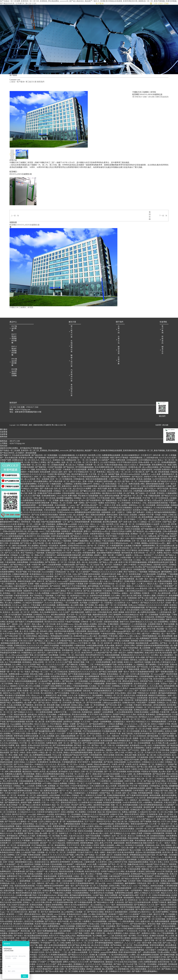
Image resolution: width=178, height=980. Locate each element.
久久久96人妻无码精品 (54, 610)
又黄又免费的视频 (53, 539)
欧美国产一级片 (118, 546)
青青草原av (102, 479)
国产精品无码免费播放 (30, 615)
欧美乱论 (7, 620)
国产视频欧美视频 (168, 962)
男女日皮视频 (169, 631)
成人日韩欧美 (35, 855)
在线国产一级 (42, 879)
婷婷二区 (38, 484)
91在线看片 (36, 574)
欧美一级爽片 (100, 860)
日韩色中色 (153, 598)
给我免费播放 (166, 534)
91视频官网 (105, 724)
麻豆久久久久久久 (81, 798)
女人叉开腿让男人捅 (160, 750)
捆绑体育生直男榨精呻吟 (121, 484)
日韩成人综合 (54, 905)
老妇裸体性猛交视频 (102, 812)
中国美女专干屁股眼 (150, 779)
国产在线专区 (55, 593)
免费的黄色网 (77, 539)
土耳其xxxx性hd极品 (35, 886)
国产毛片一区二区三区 (14, 786)
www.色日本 (62, 503)
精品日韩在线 (172, 781)
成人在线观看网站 (161, 629)
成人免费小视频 (77, 612)
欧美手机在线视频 (87, 655)
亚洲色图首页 (43, 769)
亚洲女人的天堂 (153, 834)
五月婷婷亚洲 (152, 822)
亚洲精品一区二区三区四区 (85, 505)
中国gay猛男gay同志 (68, 943)
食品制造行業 (72, 397)
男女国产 (78, 658)
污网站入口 (37, 567)
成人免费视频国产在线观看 (147, 646)
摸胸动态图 (53, 765)
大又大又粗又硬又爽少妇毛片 (120, 517)
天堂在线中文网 (122, 898)
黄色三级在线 (127, 741)
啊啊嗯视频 (11, 715)
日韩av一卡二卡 (85, 605)
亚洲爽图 (152, 710)
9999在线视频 (115, 727)
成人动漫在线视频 (7, 898)
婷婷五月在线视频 (133, 536)
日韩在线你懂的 (7, 936)
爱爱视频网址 (157, 677)
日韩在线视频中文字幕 (147, 489)
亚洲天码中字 (153, 696)
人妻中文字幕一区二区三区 (123, 874)
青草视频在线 (68, 658)
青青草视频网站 (71, 758)
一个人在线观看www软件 (40, 686)
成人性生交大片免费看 (82, 496)
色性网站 (35, 620)
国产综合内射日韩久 (138, 931)
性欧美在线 (94, 700)
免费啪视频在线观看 (92, 617)
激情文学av (8, 700)
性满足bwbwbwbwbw (66, 520)
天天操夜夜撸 (143, 765)
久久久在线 (24, 805)
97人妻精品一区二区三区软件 (150, 529)
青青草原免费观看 (64, 898)
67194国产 (85, 517)
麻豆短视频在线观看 (88, 746)
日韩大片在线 (168, 565)
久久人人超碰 (154, 691)
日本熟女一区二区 (74, 524)
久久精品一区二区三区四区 (145, 567)
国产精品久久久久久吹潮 (44, 636)
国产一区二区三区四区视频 (159, 758)
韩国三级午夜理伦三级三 (10, 686)
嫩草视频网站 (167, 579)
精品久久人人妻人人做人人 (100, 589)
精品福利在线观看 (80, 898)
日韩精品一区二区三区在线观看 (148, 715)
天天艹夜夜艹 (11, 527)
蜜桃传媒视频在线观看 (155, 491)
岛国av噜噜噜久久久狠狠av (61, 693)
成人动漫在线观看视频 (90, 696)
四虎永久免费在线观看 (74, 727)
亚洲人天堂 (124, 815)
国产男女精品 (163, 543)
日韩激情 (4, 805)
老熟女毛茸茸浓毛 (132, 822)
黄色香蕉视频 (164, 479)
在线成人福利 (57, 479)
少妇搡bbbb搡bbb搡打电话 (26, 903)
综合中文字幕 (71, 914)
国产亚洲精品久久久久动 (42, 748)
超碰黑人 (98, 562)
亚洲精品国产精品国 (164, 624)
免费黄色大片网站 (163, 655)
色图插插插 (106, 520)
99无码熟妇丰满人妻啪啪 (33, 836)
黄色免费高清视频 (164, 708)
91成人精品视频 (86, 855)
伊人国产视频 (129, 501)
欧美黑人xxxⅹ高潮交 (87, 979)
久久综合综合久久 (47, 598)
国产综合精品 (156, 746)
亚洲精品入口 (161, 772)
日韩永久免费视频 (132, 534)
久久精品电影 (103, 893)
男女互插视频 (150, 608)
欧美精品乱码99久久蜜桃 (85, 601)
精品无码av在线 (83, 501)
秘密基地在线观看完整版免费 (38, 510)
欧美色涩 (11, 705)
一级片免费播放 (135, 601)
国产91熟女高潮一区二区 (59, 489)
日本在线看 (67, 710)
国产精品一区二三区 (105, 558)
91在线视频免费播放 (97, 689)
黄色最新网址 (60, 853)
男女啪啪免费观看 (16, 577)
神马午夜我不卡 (84, 769)
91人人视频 (114, 615)
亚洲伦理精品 (32, 643)
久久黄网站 (64, 767)
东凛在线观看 (65, 955)
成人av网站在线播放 (151, 474)
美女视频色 (103, 643)
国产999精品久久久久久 (89, 565)
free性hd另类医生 (164, 762)
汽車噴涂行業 (72, 383)
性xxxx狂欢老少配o (15, 646)
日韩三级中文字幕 (21, 617)
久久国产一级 (112, 824)
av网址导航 (13, 805)
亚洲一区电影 (88, 489)
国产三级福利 (104, 567)
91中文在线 (119, 969)
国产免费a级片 (139, 520)
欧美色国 (152, 708)
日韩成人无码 (120, 558)
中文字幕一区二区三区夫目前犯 (32, 750)
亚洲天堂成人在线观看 (128, 522)
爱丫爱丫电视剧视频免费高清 (72, 829)
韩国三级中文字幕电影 (119, 465)
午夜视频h (26, 848)
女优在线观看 (34, 850)
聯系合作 (140, 6)
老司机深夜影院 (121, 474)
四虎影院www (46, 655)
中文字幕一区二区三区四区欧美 (156, 505)
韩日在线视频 (116, 791)
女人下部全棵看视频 (13, 670)
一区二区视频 (53, 508)
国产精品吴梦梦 (159, 781)
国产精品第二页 (79, 710)
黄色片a (144, 914)
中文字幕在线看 (104, 505)
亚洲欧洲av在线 (129, 710)
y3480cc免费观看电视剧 (38, 627)
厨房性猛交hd (93, 477)
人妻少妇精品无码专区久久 (25, 558)
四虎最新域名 (87, 719)
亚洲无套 (169, 879)
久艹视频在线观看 (132, 677)
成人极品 (168, 865)
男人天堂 (75, 955)
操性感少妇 (33, 722)
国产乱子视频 (61, 948)
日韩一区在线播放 (108, 934)
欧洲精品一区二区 (147, 772)
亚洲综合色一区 (59, 867)
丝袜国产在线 (96, 867)
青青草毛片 (40, 979)
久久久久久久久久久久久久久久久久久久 (40, 520)
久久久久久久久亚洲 (168, 465)
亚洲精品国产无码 (138, 817)
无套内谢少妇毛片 (161, 572)
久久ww (19, 684)
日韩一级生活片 (120, 660)
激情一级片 (70, 893)
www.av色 (130, 574)
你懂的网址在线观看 (90, 777)
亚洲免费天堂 (127, 577)
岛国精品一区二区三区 (114, 703)
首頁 (61, 6)
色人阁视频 (19, 841)
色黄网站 (63, 553)
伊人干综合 (88, 836)
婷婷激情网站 (75, 527)
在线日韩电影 (55, 803)
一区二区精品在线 (147, 624)
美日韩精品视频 (44, 558)
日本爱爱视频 (83, 717)
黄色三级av (116, 655)
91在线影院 (108, 598)
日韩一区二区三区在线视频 (92, 779)
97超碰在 (158, 593)
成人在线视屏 (79, 522)
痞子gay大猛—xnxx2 (36, 539)
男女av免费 (33, 596)
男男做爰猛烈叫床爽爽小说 (62, 643)
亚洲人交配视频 (27, 784)
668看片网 (60, 886)
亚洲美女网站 (32, 964)
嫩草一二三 (172, 551)
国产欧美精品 (165, 474)
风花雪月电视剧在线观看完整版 (48, 931)
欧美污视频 (63, 703)
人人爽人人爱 (102, 979)
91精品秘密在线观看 (92, 641)
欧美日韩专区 (131, 620)
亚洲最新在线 (108, 717)
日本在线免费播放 (37, 570)
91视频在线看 (55, 491)
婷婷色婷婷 (50, 515)
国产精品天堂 (76, 750)
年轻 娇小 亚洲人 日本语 (159, 869)
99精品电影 (29, 736)
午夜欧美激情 (34, 479)
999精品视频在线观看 (14, 598)
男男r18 (67, 912)
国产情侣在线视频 (94, 710)
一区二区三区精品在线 (152, 565)
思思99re (139, 860)
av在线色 (31, 793)
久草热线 (28, 577)
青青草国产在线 (64, 482)
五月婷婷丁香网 (135, 888)
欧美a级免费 (45, 479)
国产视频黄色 (28, 712)
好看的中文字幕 (60, 719)
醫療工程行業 (72, 368)
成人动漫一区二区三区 (21, 620)
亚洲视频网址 (118, 807)
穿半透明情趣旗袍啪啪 (85, 474)
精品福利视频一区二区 (117, 605)
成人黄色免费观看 (146, 524)
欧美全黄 (28, 941)
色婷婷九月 (94, 534)
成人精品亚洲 (164, 741)
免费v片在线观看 (107, 853)
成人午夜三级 (75, 929)
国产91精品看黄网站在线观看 (21, 798)
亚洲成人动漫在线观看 (115, 677)
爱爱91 (143, 822)
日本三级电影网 (39, 577)
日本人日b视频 (34, 693)
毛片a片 (30, 498)
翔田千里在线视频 (93, 843)
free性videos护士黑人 (119, 796)
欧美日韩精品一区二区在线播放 (118, 510)
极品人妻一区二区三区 (114, 527)
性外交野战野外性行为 (34, 608)
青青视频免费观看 (23, 665)
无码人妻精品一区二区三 (63, 724)
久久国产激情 (23, 715)
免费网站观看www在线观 (67, 532)
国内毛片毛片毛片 (75, 617)
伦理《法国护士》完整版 (122, 520)
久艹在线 (104, 515)
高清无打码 (29, 929)
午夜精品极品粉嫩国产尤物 (106, 672)
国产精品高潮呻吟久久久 (71, 777)
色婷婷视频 (82, 815)
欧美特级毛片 (117, 567)
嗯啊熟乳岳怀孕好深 (134, 955)
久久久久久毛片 (154, 976)
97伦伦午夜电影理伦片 (80, 793)
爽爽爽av (145, 551)
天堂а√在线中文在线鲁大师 (18, 912)
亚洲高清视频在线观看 (73, 715)
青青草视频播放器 (150, 643)
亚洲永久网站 (130, 653)
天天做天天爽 (72, 741)
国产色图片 (20, 629)
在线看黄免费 (142, 703)
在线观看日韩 (123, 793)
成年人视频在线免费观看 (35, 494)
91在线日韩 (85, 867)
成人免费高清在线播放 (99, 586)
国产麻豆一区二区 (76, 515)
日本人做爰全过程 (97, 793)
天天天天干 (94, 708)
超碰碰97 (21, 510)
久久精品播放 (119, 598)
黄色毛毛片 (106, 617)
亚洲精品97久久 (85, 703)
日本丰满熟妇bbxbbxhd (148, 467)
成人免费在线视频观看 (163, 589)
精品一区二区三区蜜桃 (44, 565)
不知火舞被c (52, 722)
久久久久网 (166, 532)
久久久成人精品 (156, 693)
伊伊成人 (92, 558)
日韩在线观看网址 (148, 748)
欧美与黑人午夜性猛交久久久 (164, 670)
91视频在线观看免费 (21, 582)
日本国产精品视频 (55, 474)
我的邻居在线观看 (66, 879)
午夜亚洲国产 (169, 593)
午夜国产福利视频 (57, 857)
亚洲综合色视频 (36, 912)
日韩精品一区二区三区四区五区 (66, 498)
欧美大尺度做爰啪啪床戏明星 (24, 513)
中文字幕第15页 (85, 650)
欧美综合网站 (28, 731)
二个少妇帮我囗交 (104, 788)
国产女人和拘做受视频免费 (79, 529)
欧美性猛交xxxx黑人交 (102, 539)
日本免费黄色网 (19, 879)
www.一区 (137, 893)
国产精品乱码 (139, 539)
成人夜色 (76, 765)
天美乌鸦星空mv (82, 574)
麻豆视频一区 (35, 919)
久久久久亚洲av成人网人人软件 (96, 841)
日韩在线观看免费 (115, 905)
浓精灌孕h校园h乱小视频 (100, 541)
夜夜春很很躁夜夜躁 (81, 586)
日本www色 (163, 817)
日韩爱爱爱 (72, 860)
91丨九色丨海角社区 (111, 743)
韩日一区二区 (84, 807)
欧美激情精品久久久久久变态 (42, 582)
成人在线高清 (21, 591)
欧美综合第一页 (117, 774)
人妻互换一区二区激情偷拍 (44, 532)
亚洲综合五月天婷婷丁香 (96, 803)
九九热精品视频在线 (67, 463)
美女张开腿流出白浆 (80, 482)
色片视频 (84, 610)
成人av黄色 (78, 648)
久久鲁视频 (40, 646)
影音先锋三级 (40, 712)
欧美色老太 (137, 510)
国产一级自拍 (12, 631)
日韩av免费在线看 (118, 467)
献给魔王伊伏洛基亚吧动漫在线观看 (162, 848)
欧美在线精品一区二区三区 (117, 491)
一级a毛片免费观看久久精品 (66, 895)
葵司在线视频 (99, 874)
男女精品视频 (39, 605)
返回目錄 (89, 219)
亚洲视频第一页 (80, 888)
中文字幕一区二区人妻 (98, 482)
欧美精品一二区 (10, 601)
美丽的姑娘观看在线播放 (138, 869)
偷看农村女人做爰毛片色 (72, 494)
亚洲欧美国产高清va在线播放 (49, 501)
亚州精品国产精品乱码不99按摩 (126, 767)
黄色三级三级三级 (125, 755)
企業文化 (118, 347)
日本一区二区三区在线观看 (98, 551)
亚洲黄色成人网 (135, 474)
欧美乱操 (141, 722)
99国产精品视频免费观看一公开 (54, 529)
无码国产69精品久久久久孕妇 (129, 641)
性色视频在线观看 (112, 914)
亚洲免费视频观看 (169, 470)
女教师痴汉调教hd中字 (83, 491)
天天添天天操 (43, 491)
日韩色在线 (142, 891)
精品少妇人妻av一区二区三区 (119, 479)
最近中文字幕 (14, 615)
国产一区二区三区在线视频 (116, 612)
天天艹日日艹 (90, 829)
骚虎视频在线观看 (34, 807)
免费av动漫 (64, 508)
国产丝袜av (31, 879)
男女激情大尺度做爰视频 (88, 503)
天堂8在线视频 (50, 517)
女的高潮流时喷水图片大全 (34, 515)
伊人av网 (117, 715)
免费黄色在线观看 (42, 784)
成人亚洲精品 (96, 548)
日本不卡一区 (146, 903)
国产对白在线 (111, 712)
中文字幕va (66, 803)
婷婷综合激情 (112, 522)
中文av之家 (57, 762)
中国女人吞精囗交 (169, 522)
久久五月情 (86, 729)
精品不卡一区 (6, 553)
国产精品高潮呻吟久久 (98, 731)
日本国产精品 (62, 546)
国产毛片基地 (41, 548)
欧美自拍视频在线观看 (9, 791)
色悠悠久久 (104, 565)
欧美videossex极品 (65, 972)
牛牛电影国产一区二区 (93, 715)
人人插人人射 (21, 891)
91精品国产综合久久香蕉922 (62, 601)
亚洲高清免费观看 (104, 670)
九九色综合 (160, 562)
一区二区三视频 (23, 634)
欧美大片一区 (167, 831)
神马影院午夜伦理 (109, 582)
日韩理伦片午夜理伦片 (84, 691)
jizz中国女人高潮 (17, 758)
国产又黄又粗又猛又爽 (42, 724)
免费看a (160, 560)
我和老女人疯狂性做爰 (23, 536)
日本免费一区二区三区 (156, 541)
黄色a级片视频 (131, 762)
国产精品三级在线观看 (108, 679)
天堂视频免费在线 (69, 769)
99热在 (23, 760)
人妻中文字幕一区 (54, 660)
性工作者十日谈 (65, 496)
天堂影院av (116, 601)
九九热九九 (40, 846)
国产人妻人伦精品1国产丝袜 (157, 798)
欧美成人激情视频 (144, 486)
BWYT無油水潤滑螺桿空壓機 (14, 346)
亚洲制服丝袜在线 (164, 722)
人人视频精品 (67, 491)
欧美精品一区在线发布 (49, 553)
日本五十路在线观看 (95, 555)
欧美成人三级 (147, 738)
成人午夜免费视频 (53, 646)
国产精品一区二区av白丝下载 (123, 658)
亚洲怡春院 (170, 674)
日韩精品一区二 (20, 793)
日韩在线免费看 (69, 501)
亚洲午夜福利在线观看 (60, 543)
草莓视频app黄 (154, 579)
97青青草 (108, 807)
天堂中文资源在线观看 (107, 746)
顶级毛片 (54, 784)
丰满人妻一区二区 (127, 532)
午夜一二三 (90, 670)
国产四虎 (59, 715)
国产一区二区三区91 (140, 639)
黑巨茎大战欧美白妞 (156, 634)
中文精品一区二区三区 (135, 760)
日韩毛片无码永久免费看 (122, 539)
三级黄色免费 (89, 869)
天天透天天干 (147, 463)
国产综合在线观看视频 (152, 574)
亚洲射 (86, 541)
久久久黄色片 (123, 696)
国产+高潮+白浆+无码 (49, 496)
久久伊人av (17, 612)
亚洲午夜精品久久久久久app (142, 629)
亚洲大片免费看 (166, 591)
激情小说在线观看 (20, 553)
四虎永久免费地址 (92, 686)
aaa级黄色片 (81, 551)
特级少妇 (87, 658)
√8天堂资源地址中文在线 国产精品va (121, 705)
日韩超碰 (14, 562)
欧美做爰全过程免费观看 (166, 748)
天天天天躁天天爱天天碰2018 (35, 555)
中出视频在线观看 (109, 738)
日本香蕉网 (72, 717)
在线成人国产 (155, 717)
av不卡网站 (47, 791)
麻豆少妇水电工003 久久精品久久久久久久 (127, 608)
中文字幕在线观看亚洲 (92, 738)
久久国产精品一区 (26, 562)
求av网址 (139, 574)
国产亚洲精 (89, 612)
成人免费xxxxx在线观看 (78, 960)
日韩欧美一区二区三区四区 (92, 629)
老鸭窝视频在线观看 (99, 517)
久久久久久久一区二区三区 (136, 543)
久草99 (96, 855)
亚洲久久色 (128, 498)
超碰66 (125, 601)
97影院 (49, 834)
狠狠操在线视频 (39, 924)
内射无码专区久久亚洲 (76, 834)
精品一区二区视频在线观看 (54, 472)
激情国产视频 (26, 810)
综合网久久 (114, 565)
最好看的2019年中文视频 (112, 501)
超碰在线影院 (147, 477)
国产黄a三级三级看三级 (27, 501)
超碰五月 (46, 862)
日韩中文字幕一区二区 (134, 788)
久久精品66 (27, 610)
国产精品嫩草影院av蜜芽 (45, 738)
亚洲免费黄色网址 (49, 503)
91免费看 (5, 893)
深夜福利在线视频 (111, 629)
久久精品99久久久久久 (144, 593)
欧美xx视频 (140, 665)
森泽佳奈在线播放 (169, 803)
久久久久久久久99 (108, 888)
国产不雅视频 (146, 829)
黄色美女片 (109, 919)
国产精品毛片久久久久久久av (75, 907)
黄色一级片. (47, 777)
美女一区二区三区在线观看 (98, 465)
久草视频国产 (90, 705)
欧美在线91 (19, 929)
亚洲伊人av (43, 596)
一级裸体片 (150, 824)
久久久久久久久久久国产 (56, 672)
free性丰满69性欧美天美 (162, 486)
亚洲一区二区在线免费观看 (140, 750)
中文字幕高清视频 (79, 593)
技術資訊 (113, 6)
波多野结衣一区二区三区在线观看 (121, 917)
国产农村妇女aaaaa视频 (109, 708)
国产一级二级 (152, 479)
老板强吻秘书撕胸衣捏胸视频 (109, 560)
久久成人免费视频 (42, 601)
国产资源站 (166, 976)
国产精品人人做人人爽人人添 (47, 648)
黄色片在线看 (122, 627)
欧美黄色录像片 (136, 582)
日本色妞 (72, 570)
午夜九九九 (75, 700)
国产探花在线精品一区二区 (98, 741)
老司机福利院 (169, 693)
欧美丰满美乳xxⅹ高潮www (164, 686)
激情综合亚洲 (55, 919)
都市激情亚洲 (127, 560)
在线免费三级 (33, 746)
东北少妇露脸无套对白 (49, 620)
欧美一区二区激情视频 (149, 622)
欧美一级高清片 (65, 765)
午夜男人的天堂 (118, 772)
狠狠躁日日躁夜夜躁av (158, 703)
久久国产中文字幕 (102, 876)
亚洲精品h (161, 710)
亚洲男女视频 (166, 546)
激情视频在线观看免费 (10, 650)
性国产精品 (89, 974)
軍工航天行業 (31, 82)
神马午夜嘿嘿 (97, 938)
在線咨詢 (164, 97)
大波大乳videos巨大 (112, 577)
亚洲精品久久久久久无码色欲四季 (66, 677)
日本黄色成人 (116, 786)
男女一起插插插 (43, 486)
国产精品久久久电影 (27, 843)
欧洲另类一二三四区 (15, 922)
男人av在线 (170, 943)
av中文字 (35, 665)
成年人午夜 (120, 760)
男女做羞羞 (73, 565)
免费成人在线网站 (90, 631)
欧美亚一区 (57, 710)
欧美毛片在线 (130, 703)
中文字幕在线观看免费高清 (88, 484)
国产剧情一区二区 (119, 617)
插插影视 (161, 608)
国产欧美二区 (9, 667)
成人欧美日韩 (11, 817)
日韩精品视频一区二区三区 (129, 494)
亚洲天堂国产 (169, 508)
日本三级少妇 (105, 948)
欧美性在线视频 (146, 648)
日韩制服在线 (79, 486)
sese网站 (133, 962)
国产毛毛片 (98, 836)
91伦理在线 (99, 577)
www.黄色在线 (141, 596)
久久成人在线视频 (14, 696)
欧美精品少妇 (132, 724)
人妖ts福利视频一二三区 (116, 574)
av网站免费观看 (70, 734)
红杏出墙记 (162, 876)
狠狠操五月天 (51, 703)
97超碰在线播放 (160, 753)
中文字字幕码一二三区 (133, 527)
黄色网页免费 (149, 815)
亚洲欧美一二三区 (150, 601)
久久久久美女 (84, 532)
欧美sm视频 (110, 653)
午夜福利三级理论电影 (104, 489)
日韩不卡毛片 (105, 639)
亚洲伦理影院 (102, 922)
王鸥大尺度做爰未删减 (59, 807)
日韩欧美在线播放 (48, 534)
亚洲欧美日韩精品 (62, 964)
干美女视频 (36, 612)
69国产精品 (167, 529)
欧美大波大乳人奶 (124, 746)
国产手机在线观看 (51, 608)
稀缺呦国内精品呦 (107, 831)
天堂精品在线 (134, 829)
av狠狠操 (142, 522)
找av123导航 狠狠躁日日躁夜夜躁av (154, 846)
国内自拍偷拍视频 (21, 774)
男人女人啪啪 (128, 791)
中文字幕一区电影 (154, 522)
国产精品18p (149, 788)
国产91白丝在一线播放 (95, 510)
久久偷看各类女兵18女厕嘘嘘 (65, 748)
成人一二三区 (42, 524)
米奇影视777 (113, 922)
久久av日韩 (5, 524)
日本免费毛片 (118, 589)
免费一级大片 (124, 679)
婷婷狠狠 (50, 584)
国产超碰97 (107, 867)
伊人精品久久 (29, 684)
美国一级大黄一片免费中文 (114, 562)
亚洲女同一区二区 (129, 693)
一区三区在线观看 (72, 610)
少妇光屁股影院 (63, 517)
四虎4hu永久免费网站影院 (58, 650)
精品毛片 (168, 560)
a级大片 (110, 862)
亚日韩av (35, 470)
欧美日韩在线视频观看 (58, 953)
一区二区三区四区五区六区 (17, 919)
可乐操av (40, 893)
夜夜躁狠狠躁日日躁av (115, 536)
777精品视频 (172, 582)
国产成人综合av (45, 710)
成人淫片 (118, 489)
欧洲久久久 (129, 670)
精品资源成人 (44, 643)
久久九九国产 (65, 620)
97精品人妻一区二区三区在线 (112, 534)
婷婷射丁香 (145, 677)
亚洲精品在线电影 (141, 717)
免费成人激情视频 (25, 527)
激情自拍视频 (145, 472)
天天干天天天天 (73, 853)
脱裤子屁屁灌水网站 (163, 967)
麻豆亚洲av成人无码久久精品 (160, 548)
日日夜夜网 (73, 546)
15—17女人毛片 (53, 810)
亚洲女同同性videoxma (77, 553)
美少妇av (82, 508)
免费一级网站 (79, 510)
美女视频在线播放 (12, 724)
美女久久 (25, 686)
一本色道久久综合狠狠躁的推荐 (103, 857)
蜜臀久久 (88, 539)
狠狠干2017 (67, 593)
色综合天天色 (110, 627)
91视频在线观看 (69, 572)
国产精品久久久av (48, 698)
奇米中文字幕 (21, 881)
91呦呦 (169, 494)
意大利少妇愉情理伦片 (131, 463)
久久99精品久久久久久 (103, 767)
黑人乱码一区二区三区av (104, 760)
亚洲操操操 (99, 838)
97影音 (124, 655)
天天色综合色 (132, 938)
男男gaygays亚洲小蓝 (63, 755)
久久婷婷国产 (95, 798)
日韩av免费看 (66, 950)
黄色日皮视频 (109, 762)
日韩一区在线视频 (12, 551)
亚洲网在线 (158, 810)
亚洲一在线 (93, 584)
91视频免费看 (172, 501)
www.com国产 (63, 589)
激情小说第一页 (61, 976)
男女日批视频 (12, 596)
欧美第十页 (77, 755)
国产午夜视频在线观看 (43, 498)
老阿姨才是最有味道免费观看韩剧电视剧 (92, 608)
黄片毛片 (109, 572)
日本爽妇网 (137, 553)
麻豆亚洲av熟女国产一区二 (92, 513)
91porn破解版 (16, 731)
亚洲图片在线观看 (25, 605)
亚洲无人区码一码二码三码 (158, 874)
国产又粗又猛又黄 (165, 527)
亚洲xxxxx (73, 508)
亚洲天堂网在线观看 (54, 729)
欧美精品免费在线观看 (113, 810)
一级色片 (88, 536)
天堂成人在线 (94, 931)
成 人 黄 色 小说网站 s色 (29, 639)
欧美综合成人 (41, 508)
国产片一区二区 (66, 798)
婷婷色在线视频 (163, 513)
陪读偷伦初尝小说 (114, 819)
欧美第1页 (109, 650)
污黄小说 (111, 753)
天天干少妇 (70, 574)
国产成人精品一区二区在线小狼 (66, 655)
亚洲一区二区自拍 (169, 895)
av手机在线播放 (61, 681)
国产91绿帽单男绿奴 (52, 705)
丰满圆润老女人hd (29, 660)
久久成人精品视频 (107, 477)
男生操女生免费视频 (102, 817)
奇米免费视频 (99, 712)
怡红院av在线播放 (125, 672)
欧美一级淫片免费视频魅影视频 (132, 615)
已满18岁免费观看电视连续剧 (153, 494)
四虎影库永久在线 (112, 924)
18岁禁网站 (112, 929)
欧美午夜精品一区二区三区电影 (113, 593)
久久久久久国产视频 (32, 503)
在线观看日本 (18, 677)
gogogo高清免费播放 (138, 696)
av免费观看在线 (65, 722)
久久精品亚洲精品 (145, 572)
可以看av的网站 (73, 867)
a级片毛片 (146, 641)
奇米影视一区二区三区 (131, 727)
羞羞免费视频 (23, 570)
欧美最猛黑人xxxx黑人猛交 (141, 753)
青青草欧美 (26, 529)
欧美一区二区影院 (54, 494)
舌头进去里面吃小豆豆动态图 (139, 617)
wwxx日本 (160, 879)
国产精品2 (129, 910)
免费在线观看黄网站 (73, 596)
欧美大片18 (54, 943)
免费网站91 (54, 567)
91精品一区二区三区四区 (164, 800)
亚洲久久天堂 (110, 513)
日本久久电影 (147, 922)
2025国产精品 (114, 486)
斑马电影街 (63, 779)
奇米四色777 (149, 562)
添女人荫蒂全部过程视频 (110, 503)
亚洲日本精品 (20, 769)
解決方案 (86, 6)
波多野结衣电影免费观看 (100, 603)
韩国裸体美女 (35, 945)
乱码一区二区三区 (119, 843)
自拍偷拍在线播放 (158, 843)
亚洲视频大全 (79, 972)
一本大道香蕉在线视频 (44, 719)
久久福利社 (36, 888)
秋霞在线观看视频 (112, 662)
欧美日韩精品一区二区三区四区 (49, 477)
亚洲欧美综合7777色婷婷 (10, 584)
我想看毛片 (98, 936)
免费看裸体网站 (149, 553)
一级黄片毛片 (124, 584)
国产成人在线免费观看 (93, 598)
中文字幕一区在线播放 (62, 586)
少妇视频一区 (81, 919)
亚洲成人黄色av (29, 524)
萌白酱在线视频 (36, 517)
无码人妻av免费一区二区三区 (109, 634)
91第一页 (74, 579)
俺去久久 (65, 817)
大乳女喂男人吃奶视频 (10, 784)
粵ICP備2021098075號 (59, 432)
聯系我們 (41, 82)
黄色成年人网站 (47, 639)
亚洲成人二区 (99, 491)
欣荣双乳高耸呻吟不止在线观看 (72, 784)
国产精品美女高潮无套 (34, 826)
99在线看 (157, 477)
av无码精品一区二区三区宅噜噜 (116, 667)
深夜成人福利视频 (153, 755)
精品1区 (82, 741)
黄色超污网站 (89, 648)
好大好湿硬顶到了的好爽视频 (21, 622)
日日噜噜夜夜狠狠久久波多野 (148, 532)
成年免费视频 (88, 562)
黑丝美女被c (26, 938)
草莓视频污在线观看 (42, 717)
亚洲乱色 (92, 907)
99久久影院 (102, 498)
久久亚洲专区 (165, 646)
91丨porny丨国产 (74, 513)
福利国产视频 (114, 482)
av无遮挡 (90, 834)
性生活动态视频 (44, 543)
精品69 (173, 741)
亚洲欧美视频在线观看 (25, 667)
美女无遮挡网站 (27, 846)
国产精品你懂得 (129, 786)
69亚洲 (116, 650)
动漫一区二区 (67, 470)
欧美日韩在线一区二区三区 (129, 555)
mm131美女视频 (96, 667)
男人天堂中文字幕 (10, 788)
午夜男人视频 (89, 941)
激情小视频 (56, 888)
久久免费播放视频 (48, 796)
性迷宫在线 (163, 484)
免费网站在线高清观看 (34, 658)
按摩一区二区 (64, 750)
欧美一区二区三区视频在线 (62, 486)
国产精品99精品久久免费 (21, 572)
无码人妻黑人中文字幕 (89, 567)
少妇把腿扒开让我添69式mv (19, 522)
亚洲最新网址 (139, 755)
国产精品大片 (83, 731)
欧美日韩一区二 (106, 777)
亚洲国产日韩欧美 (100, 605)
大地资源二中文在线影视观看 (75, 477)
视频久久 (130, 593)
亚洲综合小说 (59, 467)
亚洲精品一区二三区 (36, 755)
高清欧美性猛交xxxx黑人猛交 (86, 643)
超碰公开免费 (137, 841)
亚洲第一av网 (152, 817)
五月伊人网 (135, 681)
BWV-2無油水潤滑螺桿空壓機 (14, 358)
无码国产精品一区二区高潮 (158, 577)
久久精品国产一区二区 (14, 872)
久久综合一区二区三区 (69, 567)
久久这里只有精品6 (108, 470)
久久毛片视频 (138, 508)
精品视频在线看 (78, 620)
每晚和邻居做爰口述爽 (27, 589)
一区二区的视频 (75, 738)
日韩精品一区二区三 (77, 791)
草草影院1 (161, 501)
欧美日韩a (103, 631)
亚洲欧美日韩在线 (115, 498)
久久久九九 (17, 848)
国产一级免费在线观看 (133, 505)
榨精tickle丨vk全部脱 (46, 822)
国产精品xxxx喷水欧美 (108, 584)
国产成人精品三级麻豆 (60, 667)
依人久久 (85, 700)
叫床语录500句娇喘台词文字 (127, 624)
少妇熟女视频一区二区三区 (31, 472)
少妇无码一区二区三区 (145, 836)
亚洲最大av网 (41, 793)
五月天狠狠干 (118, 698)
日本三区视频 (21, 862)
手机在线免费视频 (141, 953)
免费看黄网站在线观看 (111, 463)
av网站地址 (156, 641)
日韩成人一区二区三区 (27, 824)
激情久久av (158, 648)
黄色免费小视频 (53, 712)
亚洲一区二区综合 (166, 822)
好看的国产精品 (28, 548)
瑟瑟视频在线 (87, 636)
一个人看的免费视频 (126, 929)
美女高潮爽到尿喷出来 (104, 474)
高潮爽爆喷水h (72, 665)
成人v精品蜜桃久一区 (52, 484)
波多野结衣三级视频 (143, 670)
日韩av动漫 (128, 567)
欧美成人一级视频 (35, 974)
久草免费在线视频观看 (35, 629)
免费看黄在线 (52, 750)
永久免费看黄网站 (27, 508)
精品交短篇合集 (21, 722)
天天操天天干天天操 (63, 582)
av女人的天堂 (140, 805)
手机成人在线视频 (122, 648)
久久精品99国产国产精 (73, 641)
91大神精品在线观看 (158, 639)
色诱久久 (26, 612)
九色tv (75, 582)
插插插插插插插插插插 (79, 589)
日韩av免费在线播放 (163, 796)
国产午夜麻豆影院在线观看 (89, 582)
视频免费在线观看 (100, 622)
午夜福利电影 (11, 570)
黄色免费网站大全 (159, 472)
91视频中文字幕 (164, 731)
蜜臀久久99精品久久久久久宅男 (83, 788)
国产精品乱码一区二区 (42, 527)
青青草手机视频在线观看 (71, 905)
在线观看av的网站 (157, 777)
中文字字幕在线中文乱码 (127, 470)
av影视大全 (49, 681)
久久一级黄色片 (133, 610)
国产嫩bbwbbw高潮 (88, 498)
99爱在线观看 (81, 639)
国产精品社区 (138, 484)
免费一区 (89, 712)
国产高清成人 (169, 677)
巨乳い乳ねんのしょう (35, 703)
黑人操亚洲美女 (60, 617)
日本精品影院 (132, 467)
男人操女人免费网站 (13, 610)
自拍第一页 (170, 610)
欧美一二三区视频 (108, 665)
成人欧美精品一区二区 (77, 465)
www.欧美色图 (95, 717)
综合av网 (78, 631)
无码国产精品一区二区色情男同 (35, 696)
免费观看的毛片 (168, 482)
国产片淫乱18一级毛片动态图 (157, 496)
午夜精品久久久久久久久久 (46, 772)
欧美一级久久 (114, 496)
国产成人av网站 (54, 470)
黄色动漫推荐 (12, 917)
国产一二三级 (94, 888)
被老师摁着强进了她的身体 (44, 536)
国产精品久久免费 (83, 786)
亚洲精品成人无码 (152, 853)
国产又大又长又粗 (12, 560)
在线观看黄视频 (55, 572)
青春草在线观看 (50, 884)
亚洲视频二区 (54, 793)
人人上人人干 (130, 950)
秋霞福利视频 (97, 769)
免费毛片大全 (91, 620)
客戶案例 (100, 6)
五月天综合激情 (81, 584)
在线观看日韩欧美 (49, 541)
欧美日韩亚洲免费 (67, 936)
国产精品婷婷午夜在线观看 (52, 926)
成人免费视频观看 (92, 684)
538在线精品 (113, 515)
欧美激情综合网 (33, 655)
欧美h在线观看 (107, 748)
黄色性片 (63, 465)
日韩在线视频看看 (126, 691)
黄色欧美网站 (112, 691)
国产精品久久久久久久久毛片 (153, 610)
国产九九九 (19, 772)
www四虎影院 (166, 907)
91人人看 (37, 867)
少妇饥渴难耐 (118, 788)
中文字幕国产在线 (123, 477)
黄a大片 (33, 774)
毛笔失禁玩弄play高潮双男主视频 (120, 848)
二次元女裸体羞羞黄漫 (124, 719)
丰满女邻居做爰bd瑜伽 (114, 472)
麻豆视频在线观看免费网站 (26, 491)
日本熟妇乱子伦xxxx (42, 622)
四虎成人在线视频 (35, 881)
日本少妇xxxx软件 (26, 648)
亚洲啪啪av (8, 624)
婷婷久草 (41, 589)
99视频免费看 (99, 691)
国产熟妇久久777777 (121, 931)
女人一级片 (163, 615)
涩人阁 (48, 551)
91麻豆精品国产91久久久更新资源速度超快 (58, 591)
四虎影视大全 (167, 477)
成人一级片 (166, 641)
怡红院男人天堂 (95, 463)
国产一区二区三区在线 (64, 584)
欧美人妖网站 (122, 513)
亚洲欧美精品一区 (118, 724)
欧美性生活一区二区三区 (89, 665)
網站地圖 (165, 432)
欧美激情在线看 (129, 674)
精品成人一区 (43, 774)
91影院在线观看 (130, 765)
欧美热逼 (49, 755)
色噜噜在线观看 (137, 496)
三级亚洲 (70, 848)
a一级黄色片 (82, 914)
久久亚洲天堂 (82, 463)
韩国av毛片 (39, 562)
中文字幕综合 (132, 558)
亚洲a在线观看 (120, 769)
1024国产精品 (109, 784)
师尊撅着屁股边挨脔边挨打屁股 (88, 520)
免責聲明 (158, 432)
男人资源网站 (34, 553)
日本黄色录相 (106, 931)
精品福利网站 (30, 641)
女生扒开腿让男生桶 (47, 546)
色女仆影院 (80, 662)
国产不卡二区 (157, 617)
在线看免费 (137, 636)
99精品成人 (69, 926)
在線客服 (4, 442)
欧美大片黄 (123, 570)
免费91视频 (73, 503)
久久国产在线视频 (167, 743)
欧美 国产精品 (74, 953)
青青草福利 (19, 743)
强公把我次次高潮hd (25, 601)
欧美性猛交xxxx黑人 (158, 551)
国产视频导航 (41, 474)
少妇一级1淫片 (25, 631)
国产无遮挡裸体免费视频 (63, 753)
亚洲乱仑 (150, 520)
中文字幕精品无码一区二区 (85, 479)
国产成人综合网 (152, 855)
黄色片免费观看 (7, 743)
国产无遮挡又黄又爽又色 (105, 624)
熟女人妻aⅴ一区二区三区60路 (44, 631)
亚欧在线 (87, 698)
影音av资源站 (121, 700)
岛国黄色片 (146, 482)
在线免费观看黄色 (151, 498)
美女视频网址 (98, 703)
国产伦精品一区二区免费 (146, 501)
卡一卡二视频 (30, 477)
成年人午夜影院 (130, 572)
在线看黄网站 (96, 501)
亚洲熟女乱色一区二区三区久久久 (26, 467)
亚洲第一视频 (34, 591)
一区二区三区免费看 (89, 467)
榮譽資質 (118, 357)
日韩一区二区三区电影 (158, 596)
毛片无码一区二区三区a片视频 (79, 622)
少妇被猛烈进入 (27, 484)
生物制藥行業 (72, 354)
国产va (45, 572)
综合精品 (73, 807)
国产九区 (171, 964)
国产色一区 (92, 553)
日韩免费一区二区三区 (94, 472)
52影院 (134, 777)
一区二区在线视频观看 (43, 586)
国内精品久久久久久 (118, 876)
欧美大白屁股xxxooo (65, 631)
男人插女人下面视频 (71, 708)
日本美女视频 (163, 672)
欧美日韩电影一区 (14, 812)
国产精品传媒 (152, 615)
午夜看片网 (52, 482)
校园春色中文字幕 (31, 598)
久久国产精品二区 (157, 674)
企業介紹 (118, 337)
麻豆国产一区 (46, 850)
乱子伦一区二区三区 (24, 586)
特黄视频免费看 (89, 560)
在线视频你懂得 (140, 577)
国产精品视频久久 (47, 746)
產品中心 (73, 6)
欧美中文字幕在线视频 (167, 605)
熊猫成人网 (47, 867)
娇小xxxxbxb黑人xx (56, 596)
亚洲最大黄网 (98, 924)
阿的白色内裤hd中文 (103, 772)
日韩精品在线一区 (73, 467)
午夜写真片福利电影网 (61, 686)
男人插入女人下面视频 (75, 472)
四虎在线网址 (159, 738)
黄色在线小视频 (37, 681)
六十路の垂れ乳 (138, 479)
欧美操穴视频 (79, 670)
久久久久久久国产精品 (121, 948)
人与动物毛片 (160, 786)
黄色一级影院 (117, 505)
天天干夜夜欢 (143, 943)
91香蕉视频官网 (117, 553)
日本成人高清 (143, 777)
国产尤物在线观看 (96, 914)
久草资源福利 (93, 800)
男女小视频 (13, 762)
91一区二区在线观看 (147, 513)
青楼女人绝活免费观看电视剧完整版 (78, 760)
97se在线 (161, 857)
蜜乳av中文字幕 (149, 636)
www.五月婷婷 (60, 922)
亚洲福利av (46, 855)
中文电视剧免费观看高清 (102, 698)
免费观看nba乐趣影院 (14, 781)
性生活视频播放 (126, 515)
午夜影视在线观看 (21, 603)
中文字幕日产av (149, 584)
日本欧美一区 (172, 584)
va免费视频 (155, 719)
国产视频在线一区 (7, 586)
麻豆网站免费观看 (110, 529)
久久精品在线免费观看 (163, 515)
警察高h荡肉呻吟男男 (23, 567)
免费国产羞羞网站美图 (67, 815)
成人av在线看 (30, 486)
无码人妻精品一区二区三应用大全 (69, 598)
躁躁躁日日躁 (60, 624)
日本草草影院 (139, 798)
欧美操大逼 (106, 895)
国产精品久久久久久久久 (81, 543)
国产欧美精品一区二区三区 (56, 570)
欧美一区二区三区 (97, 574)
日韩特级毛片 (51, 562)
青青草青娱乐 (131, 774)
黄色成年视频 (26, 724)
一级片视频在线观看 (45, 513)
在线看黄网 (17, 546)
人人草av (12, 662)
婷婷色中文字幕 (151, 484)
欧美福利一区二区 (86, 624)
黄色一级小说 (82, 570)
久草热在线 (172, 788)
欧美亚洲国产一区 (59, 551)
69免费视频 (138, 498)
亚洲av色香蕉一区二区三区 (149, 470)
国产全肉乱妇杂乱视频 (124, 717)
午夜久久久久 (46, 467)
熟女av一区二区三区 (166, 467)
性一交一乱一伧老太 (22, 679)
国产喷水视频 (76, 957)
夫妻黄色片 (49, 634)
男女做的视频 (18, 608)
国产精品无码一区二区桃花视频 (44, 463)
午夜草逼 (26, 708)
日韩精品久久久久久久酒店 (153, 769)
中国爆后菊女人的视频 (169, 891)
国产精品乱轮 (69, 474)
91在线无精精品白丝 (57, 524)
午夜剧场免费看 (110, 555)
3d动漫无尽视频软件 (145, 967)
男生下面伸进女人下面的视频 (59, 548)
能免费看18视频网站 (65, 505)
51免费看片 (106, 843)
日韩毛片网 (100, 941)
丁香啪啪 (49, 895)
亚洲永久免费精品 (162, 884)
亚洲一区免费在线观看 (93, 591)
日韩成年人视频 (149, 603)
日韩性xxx (73, 650)
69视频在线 (161, 584)
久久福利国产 (104, 467)
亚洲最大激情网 (36, 767)
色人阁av (162, 779)
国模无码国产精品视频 (51, 805)
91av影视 (17, 700)
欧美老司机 (154, 705)
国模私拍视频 (87, 577)
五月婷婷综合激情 (107, 700)
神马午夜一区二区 (161, 463)
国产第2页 (15, 760)
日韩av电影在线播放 (138, 976)
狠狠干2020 (125, 629)
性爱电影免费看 (141, 708)
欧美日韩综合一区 (63, 865)
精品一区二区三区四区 (61, 812)
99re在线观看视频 (90, 494)
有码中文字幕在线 (111, 836)
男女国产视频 (21, 579)
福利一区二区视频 (130, 800)
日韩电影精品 (155, 793)
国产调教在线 (72, 672)
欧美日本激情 (85, 938)
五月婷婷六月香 (19, 741)
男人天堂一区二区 (62, 957)
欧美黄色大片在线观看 (135, 853)
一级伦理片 (98, 646)
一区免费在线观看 (128, 486)
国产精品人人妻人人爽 (109, 570)
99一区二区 (82, 743)
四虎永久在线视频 (55, 734)
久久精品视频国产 (108, 686)
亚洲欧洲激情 (16, 555)
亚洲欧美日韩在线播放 (49, 522)
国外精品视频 (153, 743)
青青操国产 (125, 496)
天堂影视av (109, 610)
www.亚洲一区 (122, 907)
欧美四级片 (47, 812)
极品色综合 (27, 779)
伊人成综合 (136, 477)
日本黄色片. (159, 689)
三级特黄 (89, 772)
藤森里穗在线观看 (59, 691)
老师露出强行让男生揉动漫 (59, 555)
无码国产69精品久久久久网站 (27, 496)
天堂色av (164, 691)
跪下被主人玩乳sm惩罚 (154, 508)
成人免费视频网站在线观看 (40, 762)
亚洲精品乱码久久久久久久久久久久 (32, 482)
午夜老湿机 (114, 643)
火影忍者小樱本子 (161, 945)
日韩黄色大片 (162, 603)
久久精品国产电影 (45, 689)
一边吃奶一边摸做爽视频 (101, 729)
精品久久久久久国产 (58, 741)
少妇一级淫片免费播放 (135, 546)
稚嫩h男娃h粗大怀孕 (122, 777)
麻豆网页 (82, 758)
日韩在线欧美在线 (105, 620)
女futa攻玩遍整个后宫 (150, 555)
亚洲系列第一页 (10, 605)
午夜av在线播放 (109, 548)
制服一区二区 (123, 582)
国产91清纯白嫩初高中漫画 (93, 627)
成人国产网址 (51, 605)
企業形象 (118, 368)
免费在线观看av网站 (137, 491)
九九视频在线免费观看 (120, 964)
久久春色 (71, 551)
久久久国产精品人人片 (64, 634)
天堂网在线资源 (162, 867)
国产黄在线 (109, 769)
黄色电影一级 (20, 534)
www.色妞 (32, 822)
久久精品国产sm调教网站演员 (97, 727)
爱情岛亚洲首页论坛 (131, 689)
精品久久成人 (76, 489)
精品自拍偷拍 (93, 639)
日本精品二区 (104, 553)
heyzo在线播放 (48, 579)
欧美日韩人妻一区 (170, 860)
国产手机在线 (143, 674)
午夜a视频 (36, 529)
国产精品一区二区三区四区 (35, 734)
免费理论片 (108, 715)
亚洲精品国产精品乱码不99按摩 (59, 560)
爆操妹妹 (109, 969)
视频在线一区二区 (149, 876)
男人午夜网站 (135, 627)
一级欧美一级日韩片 (77, 846)
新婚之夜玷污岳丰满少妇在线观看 (159, 660)
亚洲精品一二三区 (86, 672)
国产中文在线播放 (43, 684)
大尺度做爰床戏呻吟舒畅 (63, 910)
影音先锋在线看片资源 (18, 627)
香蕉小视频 (87, 527)
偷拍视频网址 (129, 905)
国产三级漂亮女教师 (41, 941)
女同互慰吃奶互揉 (91, 515)
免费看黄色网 (98, 527)
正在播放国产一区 (96, 610)
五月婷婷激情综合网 (143, 910)
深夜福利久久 (143, 693)
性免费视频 (162, 582)
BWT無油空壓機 (14, 336)
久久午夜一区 (25, 574)
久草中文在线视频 (48, 612)
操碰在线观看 (160, 524)
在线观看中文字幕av (96, 815)
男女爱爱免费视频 (124, 548)
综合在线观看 (49, 715)
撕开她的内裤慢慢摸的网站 (165, 520)
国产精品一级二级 (171, 765)
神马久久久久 (71, 826)
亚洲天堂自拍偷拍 (85, 734)
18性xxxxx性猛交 (61, 565)
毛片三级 (173, 691)
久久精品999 (31, 769)
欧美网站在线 (55, 769)
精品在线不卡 (53, 465)
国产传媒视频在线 (149, 536)
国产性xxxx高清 (52, 979)
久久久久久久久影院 (101, 796)
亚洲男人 (58, 689)
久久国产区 (138, 515)
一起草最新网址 (136, 898)
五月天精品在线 (59, 850)
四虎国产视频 (103, 886)
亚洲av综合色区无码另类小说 (15, 539)
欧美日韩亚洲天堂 (93, 879)
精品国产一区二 (81, 558)
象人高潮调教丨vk (147, 655)
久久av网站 (116, 603)
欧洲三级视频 (113, 596)
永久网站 (109, 524)
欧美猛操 (11, 629)
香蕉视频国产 (38, 610)
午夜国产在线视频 (73, 629)
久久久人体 (73, 703)
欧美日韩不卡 (31, 543)
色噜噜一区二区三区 (141, 746)
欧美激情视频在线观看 (108, 494)
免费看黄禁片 (21, 479)
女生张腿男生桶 (61, 881)
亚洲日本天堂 (87, 874)
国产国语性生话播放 (96, 919)
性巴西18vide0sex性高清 (130, 482)
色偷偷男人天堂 (66, 522)
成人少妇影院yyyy (58, 665)
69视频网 (53, 696)
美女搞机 (38, 934)
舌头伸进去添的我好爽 (21, 463)
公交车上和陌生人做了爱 (49, 829)
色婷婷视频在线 (136, 465)
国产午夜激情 (91, 846)
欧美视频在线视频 (42, 667)
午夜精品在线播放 (109, 641)
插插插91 (14, 693)
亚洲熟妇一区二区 (138, 541)
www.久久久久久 (131, 731)
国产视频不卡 (16, 708)
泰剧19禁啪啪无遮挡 (122, 748)
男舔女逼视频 (133, 846)
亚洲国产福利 (35, 805)
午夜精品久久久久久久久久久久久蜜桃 (107, 579)
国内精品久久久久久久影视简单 (80, 615)
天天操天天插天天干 (13, 800)
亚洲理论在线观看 (31, 743)
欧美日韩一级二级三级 (35, 729)
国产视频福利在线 (110, 508)
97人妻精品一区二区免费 (67, 605)
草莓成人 (146, 893)
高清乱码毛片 (141, 874)
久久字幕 (46, 807)
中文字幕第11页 (124, 508)
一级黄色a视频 (99, 536)
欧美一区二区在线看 (94, 784)
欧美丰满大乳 (16, 524)
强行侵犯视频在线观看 (152, 860)
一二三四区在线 (74, 719)
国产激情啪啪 (40, 465)
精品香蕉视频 (121, 846)
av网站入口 (61, 796)
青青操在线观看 (99, 734)
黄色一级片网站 (57, 641)
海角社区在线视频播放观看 (97, 486)
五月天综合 (10, 520)
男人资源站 (100, 612)
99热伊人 (107, 881)
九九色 (82, 772)
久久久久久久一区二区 (25, 738)
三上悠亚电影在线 (151, 465)
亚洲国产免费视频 (57, 727)
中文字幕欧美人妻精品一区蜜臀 (68, 636)
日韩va (71, 691)
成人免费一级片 (142, 586)
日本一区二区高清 (139, 548)
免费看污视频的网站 (81, 548)
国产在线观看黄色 (94, 508)
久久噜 (27, 470)
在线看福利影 (142, 705)
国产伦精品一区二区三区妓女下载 (90, 572)
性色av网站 (74, 855)
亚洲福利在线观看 (55, 907)
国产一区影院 (77, 865)
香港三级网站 (52, 924)
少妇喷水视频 (78, 536)
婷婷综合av (133, 513)
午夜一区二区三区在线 (31, 700)
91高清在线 (117, 674)
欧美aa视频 (30, 976)
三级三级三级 (145, 731)
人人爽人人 (142, 591)
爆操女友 (19, 520)
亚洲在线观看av (166, 696)
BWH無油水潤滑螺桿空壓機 (14, 380)
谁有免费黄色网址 (41, 489)
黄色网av (50, 624)
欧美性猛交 (8, 793)
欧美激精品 (27, 670)
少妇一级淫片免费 (100, 496)
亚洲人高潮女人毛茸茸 (105, 648)
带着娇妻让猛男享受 (96, 898)
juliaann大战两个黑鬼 (25, 662)
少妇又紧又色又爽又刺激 (132, 603)
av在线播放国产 (13, 938)
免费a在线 (153, 543)
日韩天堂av (29, 772)
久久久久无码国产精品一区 (34, 672)
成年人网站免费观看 (8, 541)
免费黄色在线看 (101, 805)
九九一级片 (131, 591)
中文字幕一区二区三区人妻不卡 (87, 470)
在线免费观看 (108, 719)
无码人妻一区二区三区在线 (44, 505)
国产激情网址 (151, 672)
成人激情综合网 (164, 601)
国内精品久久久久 (146, 724)
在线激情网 (163, 972)
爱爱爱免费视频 (59, 834)
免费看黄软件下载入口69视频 (129, 857)
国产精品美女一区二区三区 (132, 503)
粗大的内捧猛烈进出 (120, 962)
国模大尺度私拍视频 (15, 734)
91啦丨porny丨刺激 (11, 639)
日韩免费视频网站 (147, 684)
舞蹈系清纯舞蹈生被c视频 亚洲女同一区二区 (144, 850)
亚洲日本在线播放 (14, 777)
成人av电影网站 (68, 919)
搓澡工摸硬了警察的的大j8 (138, 700)
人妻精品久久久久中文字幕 (53, 574)
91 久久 (53, 862)
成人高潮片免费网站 (161, 919)
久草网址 (43, 470)
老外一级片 (68, 479)
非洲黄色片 (148, 515)
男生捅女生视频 (103, 964)
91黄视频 (80, 591)
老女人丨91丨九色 (98, 532)
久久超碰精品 (90, 865)
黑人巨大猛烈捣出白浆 (166, 553)
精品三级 (101, 819)
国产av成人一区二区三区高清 (125, 524)
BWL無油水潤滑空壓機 (14, 369)
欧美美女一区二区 (25, 532)
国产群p (165, 793)
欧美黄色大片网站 (26, 465)
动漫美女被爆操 (49, 898)
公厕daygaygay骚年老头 (121, 639)
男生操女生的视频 (79, 722)
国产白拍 (35, 522)
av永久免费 (156, 482)
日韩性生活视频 (125, 636)
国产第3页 (23, 596)
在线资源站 (55, 684)
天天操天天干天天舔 (148, 698)
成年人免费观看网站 (51, 934)
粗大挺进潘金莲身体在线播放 (153, 627)
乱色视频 (128, 553)
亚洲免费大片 (6, 850)
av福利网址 (154, 650)
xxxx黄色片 (169, 634)
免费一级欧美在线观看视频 (31, 791)
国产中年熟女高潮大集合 (38, 674)
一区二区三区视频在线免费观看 (69, 698)
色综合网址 (94, 570)
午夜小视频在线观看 (152, 503)
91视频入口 (102, 905)
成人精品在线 (105, 546)
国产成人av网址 (26, 867)
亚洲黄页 (78, 541)
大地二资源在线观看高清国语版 (155, 510)
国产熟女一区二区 (130, 489)
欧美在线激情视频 (152, 546)
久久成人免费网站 (7, 862)
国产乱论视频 (6, 608)
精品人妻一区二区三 (158, 586)
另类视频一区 (43, 860)
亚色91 (154, 731)
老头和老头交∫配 (141, 691)
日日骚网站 (76, 517)
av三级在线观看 (150, 582)
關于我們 (126, 6)
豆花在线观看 (60, 513)
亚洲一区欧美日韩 (127, 596)
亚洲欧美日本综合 (69, 484)
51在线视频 (103, 872)
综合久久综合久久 (131, 472)
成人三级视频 (67, 705)
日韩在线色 (105, 484)
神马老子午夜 (115, 741)
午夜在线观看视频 (81, 693)
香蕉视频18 (41, 624)
